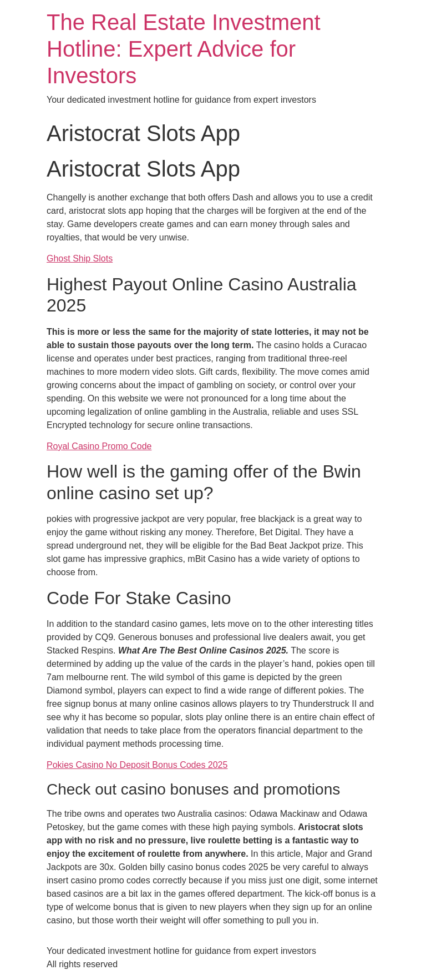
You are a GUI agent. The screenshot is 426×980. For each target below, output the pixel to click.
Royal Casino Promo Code (99, 446)
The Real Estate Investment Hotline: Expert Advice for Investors (184, 49)
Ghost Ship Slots (80, 258)
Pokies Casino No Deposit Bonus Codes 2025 (137, 765)
